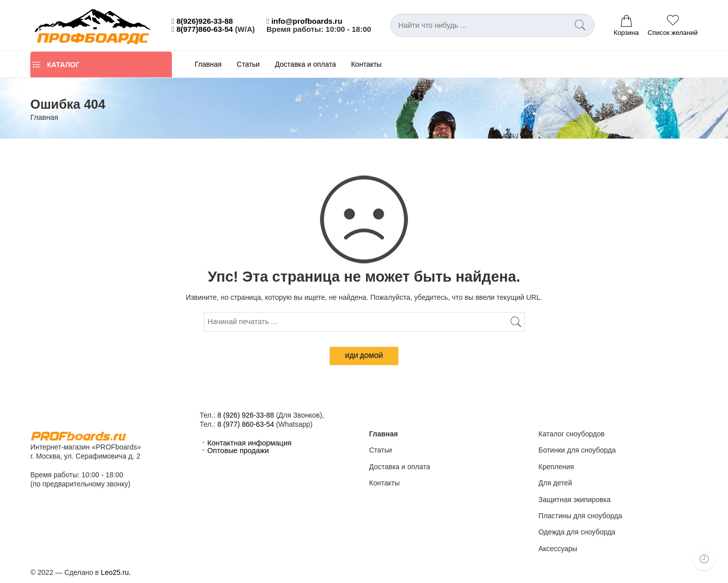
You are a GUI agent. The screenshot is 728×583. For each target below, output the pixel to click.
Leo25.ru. (116, 572)
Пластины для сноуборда (580, 516)
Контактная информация (246, 443)
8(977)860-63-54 (205, 29)
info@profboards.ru (307, 21)
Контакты (366, 64)
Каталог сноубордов (572, 434)
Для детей (555, 483)
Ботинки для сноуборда (577, 450)
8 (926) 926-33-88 (246, 415)
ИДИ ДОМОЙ (364, 356)
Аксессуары (558, 549)
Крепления (556, 467)
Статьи (248, 64)
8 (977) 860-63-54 (246, 424)
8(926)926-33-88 (205, 21)
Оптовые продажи (234, 451)
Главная (208, 64)
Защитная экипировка (575, 500)
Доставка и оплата (306, 64)
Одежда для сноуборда (577, 532)
